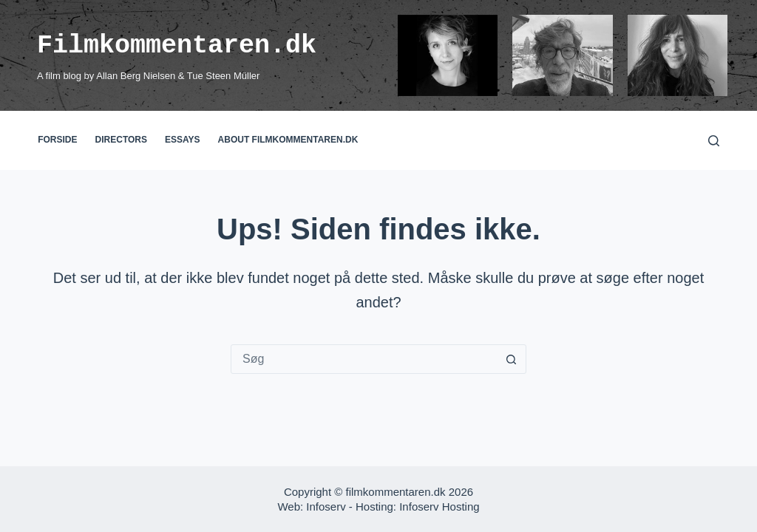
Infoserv (326, 507)
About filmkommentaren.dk (288, 140)
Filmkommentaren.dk (177, 45)
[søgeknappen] (511, 359)
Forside (57, 140)
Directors (121, 140)
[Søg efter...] (364, 359)
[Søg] (714, 141)
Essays (183, 140)
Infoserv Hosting (439, 507)
